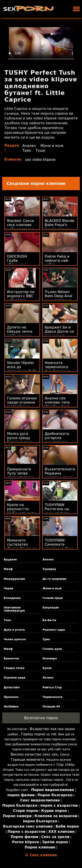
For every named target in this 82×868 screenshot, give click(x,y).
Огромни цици (15, 678)
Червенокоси (53, 697)
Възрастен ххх (43, 729)
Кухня (47, 668)
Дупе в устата (14, 630)
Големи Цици (53, 598)
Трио (27, 150)
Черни (8, 588)
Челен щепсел (15, 639)
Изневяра (50, 659)
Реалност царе (54, 630)
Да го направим (55, 579)
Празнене (11, 697)
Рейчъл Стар (52, 687)
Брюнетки (11, 659)
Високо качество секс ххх (34, 754)
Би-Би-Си (49, 620)
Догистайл (12, 687)
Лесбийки (11, 707)
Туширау (49, 569)
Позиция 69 (51, 707)
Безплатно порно (41, 718)
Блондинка (12, 598)
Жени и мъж (52, 146)
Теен (7, 620)
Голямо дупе (52, 649)
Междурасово (14, 579)
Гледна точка (14, 668)
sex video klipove (40, 160)
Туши (40, 150)
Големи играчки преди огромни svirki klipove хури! (22, 404)
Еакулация (51, 608)
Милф (8, 569)
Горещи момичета (28, 760)
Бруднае (10, 560)
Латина (48, 678)
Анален (29, 146)
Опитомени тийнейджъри (14, 609)
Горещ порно (33, 734)
